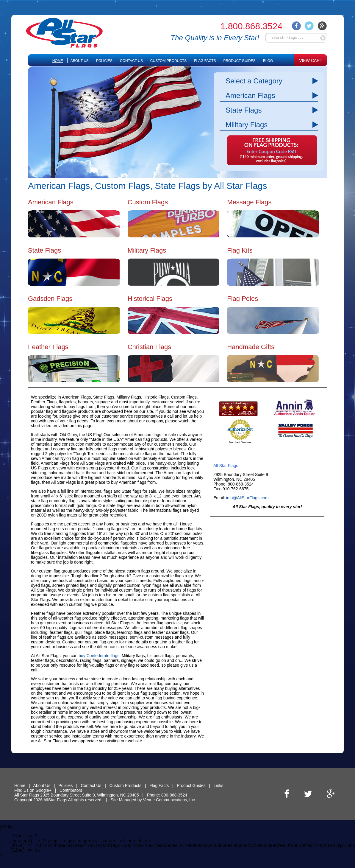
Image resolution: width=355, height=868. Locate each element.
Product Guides (239, 61)
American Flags (250, 95)
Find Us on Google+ (33, 790)
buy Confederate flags (99, 656)
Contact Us (131, 61)
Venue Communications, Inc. (169, 800)
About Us (80, 61)
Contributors (71, 790)
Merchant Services (240, 442)
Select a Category (254, 81)
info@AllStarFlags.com (247, 498)
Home (58, 61)
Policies (104, 61)
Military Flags (247, 125)
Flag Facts (205, 61)
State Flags (244, 110)
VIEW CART (311, 60)
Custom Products (168, 61)
